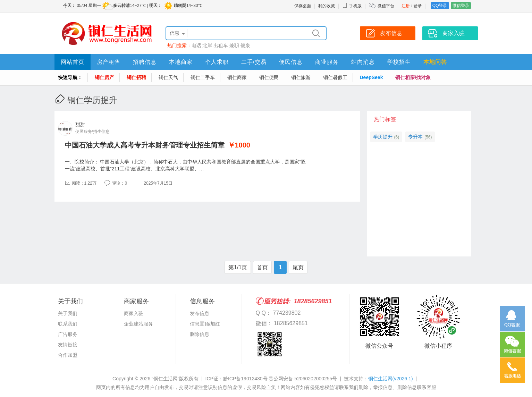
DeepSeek (371, 77)
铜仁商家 (237, 77)
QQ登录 (440, 6)
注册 (406, 6)
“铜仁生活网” (165, 379)
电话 (196, 45)
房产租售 (109, 62)
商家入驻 (134, 313)
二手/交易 (254, 62)
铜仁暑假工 (335, 77)
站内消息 (363, 62)
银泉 (245, 45)
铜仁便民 (269, 77)
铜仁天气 (168, 77)
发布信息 (200, 313)
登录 (417, 6)
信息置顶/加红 (205, 324)
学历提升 (383, 137)
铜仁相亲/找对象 (413, 77)
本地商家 (181, 62)
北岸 (207, 45)
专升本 (415, 137)
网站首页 (73, 62)
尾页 (298, 267)
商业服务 (327, 62)
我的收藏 (327, 6)
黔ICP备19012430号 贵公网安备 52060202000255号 (280, 379)
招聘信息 (145, 62)
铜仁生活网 (391, 379)
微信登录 (461, 6)
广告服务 (68, 334)
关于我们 (68, 313)
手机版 (352, 6)
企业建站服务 (138, 324)
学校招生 (399, 62)
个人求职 (217, 62)
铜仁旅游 (301, 77)
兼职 (234, 45)
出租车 (221, 45)
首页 (262, 267)
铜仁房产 (104, 77)
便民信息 (291, 62)
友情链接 (68, 345)
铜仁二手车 (203, 77)
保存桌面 (303, 6)
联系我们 (68, 324)
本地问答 (435, 62)
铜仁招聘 (136, 77)
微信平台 (386, 6)
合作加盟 (68, 355)
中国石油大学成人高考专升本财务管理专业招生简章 (145, 145)
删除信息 (200, 334)
